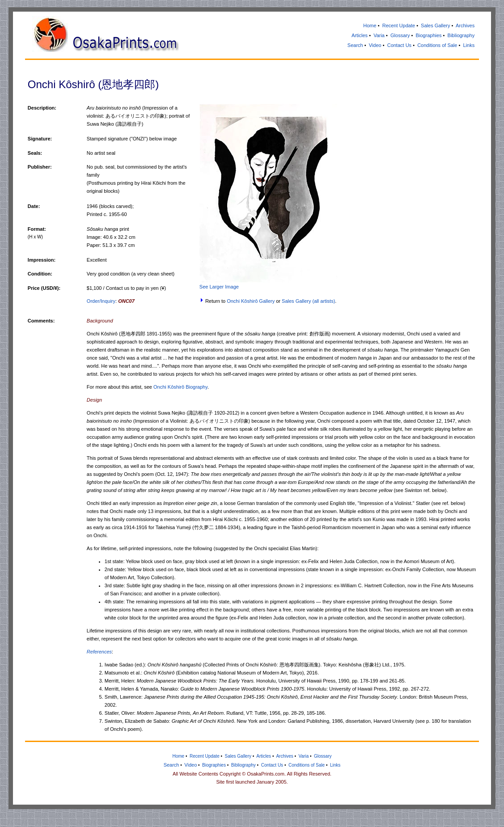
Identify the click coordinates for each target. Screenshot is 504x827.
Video (375, 45)
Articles (360, 35)
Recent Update (399, 25)
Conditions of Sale (437, 45)
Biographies (428, 35)
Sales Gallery (435, 25)
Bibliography (461, 35)
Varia (379, 35)
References (99, 652)
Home (370, 25)
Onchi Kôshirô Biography (180, 387)
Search (355, 45)
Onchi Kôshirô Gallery (251, 301)
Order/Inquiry (101, 301)
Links (469, 45)
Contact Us (399, 45)
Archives (465, 25)
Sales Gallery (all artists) (308, 301)
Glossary (400, 35)
